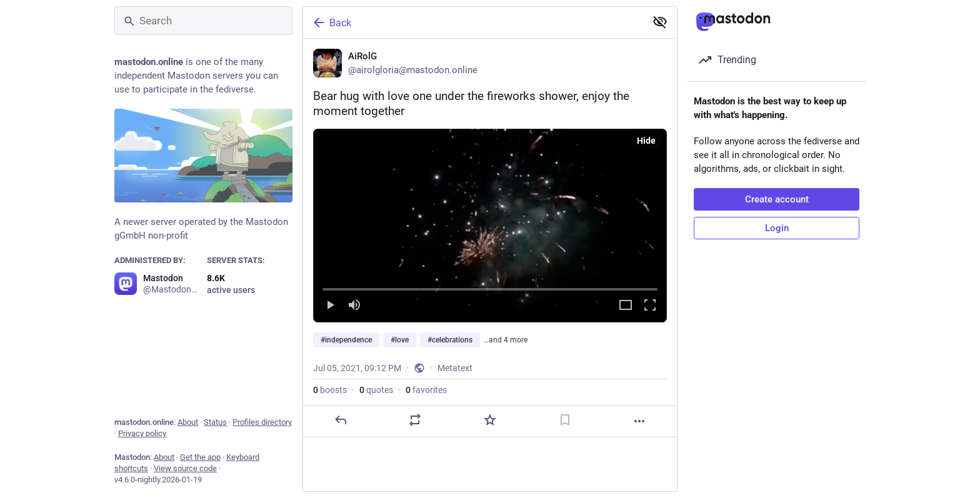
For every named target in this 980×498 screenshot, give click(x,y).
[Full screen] (650, 306)
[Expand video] (626, 306)
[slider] (490, 287)
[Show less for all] (660, 22)
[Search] (203, 21)
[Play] (330, 306)
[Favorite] (490, 420)
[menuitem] (490, 226)
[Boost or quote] (415, 420)
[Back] (473, 22)
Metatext (455, 368)
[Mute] (354, 306)
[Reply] (341, 420)
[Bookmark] (565, 420)
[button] (490, 226)
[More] (639, 421)
